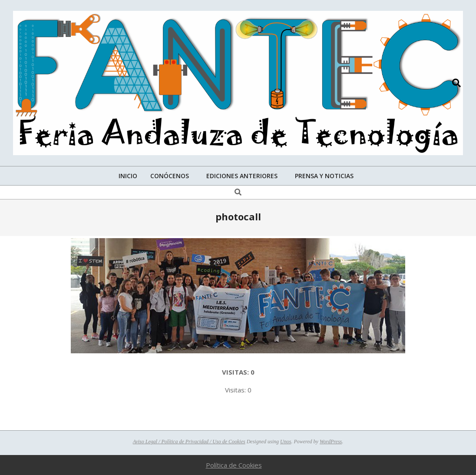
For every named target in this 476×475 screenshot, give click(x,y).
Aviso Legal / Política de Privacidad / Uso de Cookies (189, 442)
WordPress (331, 442)
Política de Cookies (234, 465)
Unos (286, 442)
